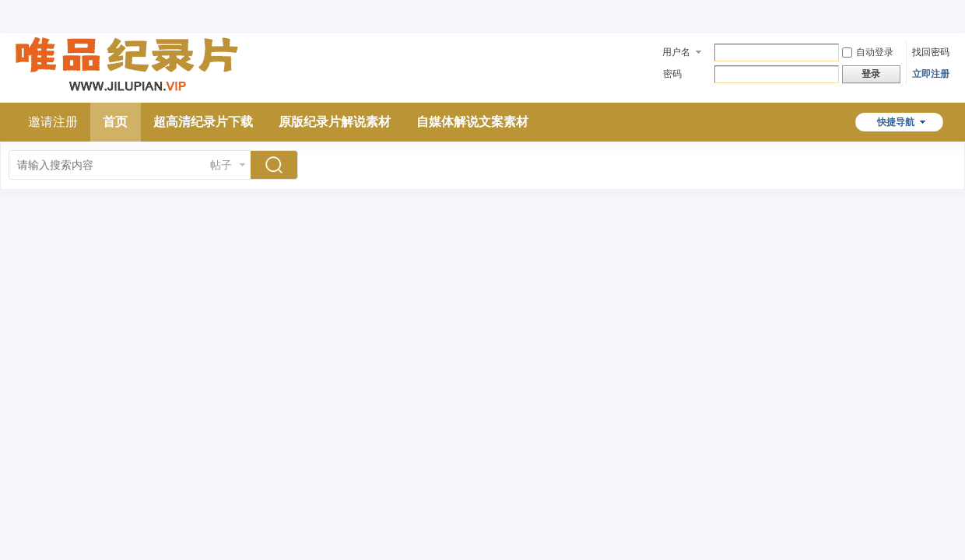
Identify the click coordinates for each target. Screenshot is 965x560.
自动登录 (868, 52)
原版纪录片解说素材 (335, 122)
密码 (672, 74)
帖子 (221, 165)
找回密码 (931, 52)
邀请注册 (53, 122)
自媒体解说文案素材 (472, 122)
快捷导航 (896, 122)
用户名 (676, 52)
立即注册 (931, 74)
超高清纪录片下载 (203, 122)
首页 (115, 122)
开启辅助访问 (946, 11)
